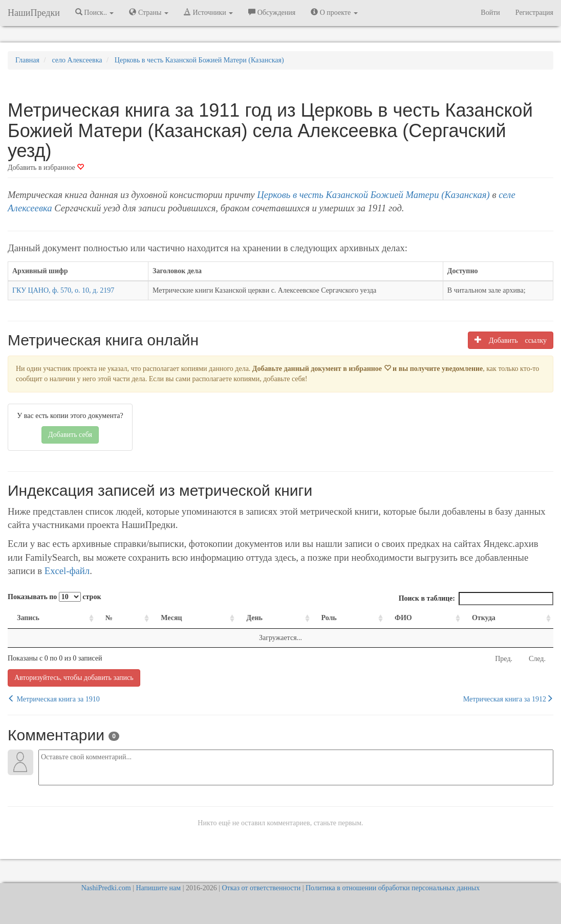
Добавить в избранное (46, 168)
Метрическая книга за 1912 (508, 699)
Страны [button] (149, 12)
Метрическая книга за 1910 (54, 699)
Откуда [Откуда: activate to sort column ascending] (484, 618)
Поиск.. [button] (95, 12)
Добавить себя (70, 435)
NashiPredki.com (106, 888)
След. (537, 659)
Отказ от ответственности (261, 888)
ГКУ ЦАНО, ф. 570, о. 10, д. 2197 (63, 290)
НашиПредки (34, 13)
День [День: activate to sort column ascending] (254, 618)
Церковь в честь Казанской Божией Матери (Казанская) (373, 195)
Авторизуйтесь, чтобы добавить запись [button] (74, 678)
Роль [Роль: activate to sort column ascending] (329, 618)
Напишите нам (158, 888)
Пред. (504, 659)
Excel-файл (67, 571)
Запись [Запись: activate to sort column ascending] (28, 618)
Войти (490, 13)
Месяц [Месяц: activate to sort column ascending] (171, 618)
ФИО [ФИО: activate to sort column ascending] (403, 618)
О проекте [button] (334, 12)
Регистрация (534, 13)
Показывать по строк (54, 597)
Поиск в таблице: (476, 599)
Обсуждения (272, 12)
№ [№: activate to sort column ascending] (109, 618)
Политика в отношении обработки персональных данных (393, 888)
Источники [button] (208, 12)
